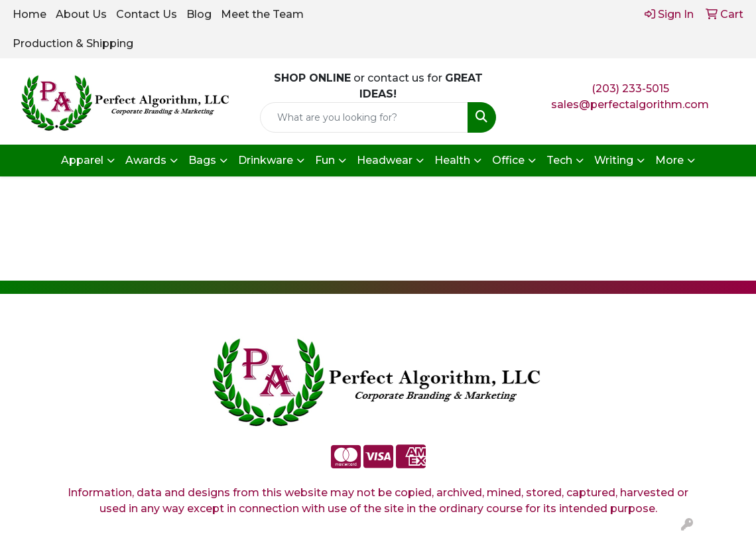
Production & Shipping (73, 43)
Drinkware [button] (266, 160)
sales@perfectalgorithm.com (630, 104)
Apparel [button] (82, 160)
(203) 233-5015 (630, 89)
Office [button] (508, 160)
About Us (81, 14)
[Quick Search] (364, 117)
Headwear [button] (385, 160)
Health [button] (452, 160)
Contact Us (147, 14)
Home (30, 14)
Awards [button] (146, 160)
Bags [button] (202, 160)
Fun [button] (325, 160)
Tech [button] (559, 160)
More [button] (669, 160)
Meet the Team (262, 14)
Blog (199, 14)
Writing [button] (614, 160)
